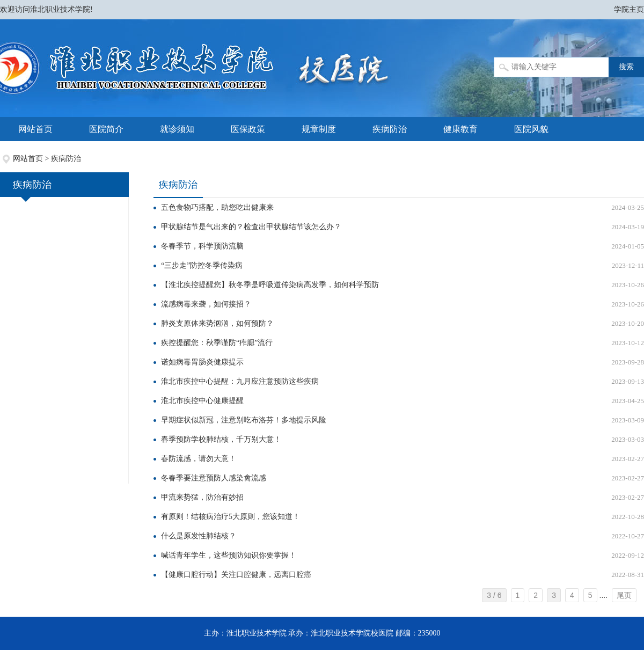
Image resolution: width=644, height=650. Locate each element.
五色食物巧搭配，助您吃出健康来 (217, 207)
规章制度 (319, 129)
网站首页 (35, 129)
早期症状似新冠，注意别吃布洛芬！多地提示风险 (244, 420)
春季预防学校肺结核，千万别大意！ (221, 439)
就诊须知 (177, 129)
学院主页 (629, 9)
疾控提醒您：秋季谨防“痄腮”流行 (217, 343)
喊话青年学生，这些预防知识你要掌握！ (229, 555)
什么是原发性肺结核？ (199, 536)
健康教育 (460, 129)
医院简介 (106, 129)
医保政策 (248, 129)
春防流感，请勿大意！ (199, 459)
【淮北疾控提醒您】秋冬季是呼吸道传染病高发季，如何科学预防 (270, 285)
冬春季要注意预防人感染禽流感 (214, 478)
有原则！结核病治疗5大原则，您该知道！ (230, 517)
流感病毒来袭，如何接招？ (206, 304)
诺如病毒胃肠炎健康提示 (202, 362)
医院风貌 (531, 129)
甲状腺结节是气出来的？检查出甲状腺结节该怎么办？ (251, 227)
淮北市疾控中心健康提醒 (202, 401)
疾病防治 (390, 129)
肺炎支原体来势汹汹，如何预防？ (217, 323)
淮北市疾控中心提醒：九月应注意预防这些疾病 (240, 381)
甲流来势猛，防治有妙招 (202, 497)
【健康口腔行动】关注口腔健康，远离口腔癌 (236, 575)
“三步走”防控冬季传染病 (202, 265)
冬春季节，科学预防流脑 (202, 246)
